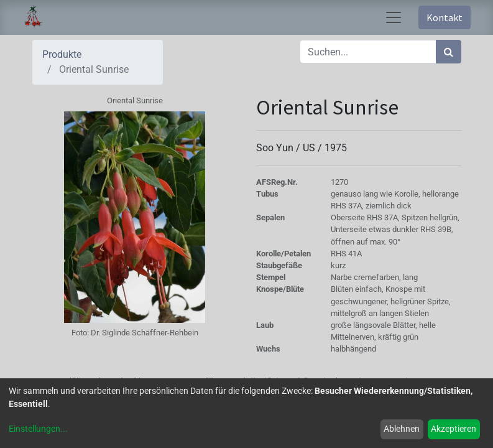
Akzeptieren (454, 429)
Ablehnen (402, 429)
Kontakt (445, 17)
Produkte (62, 54)
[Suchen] (449, 52)
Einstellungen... (38, 429)
